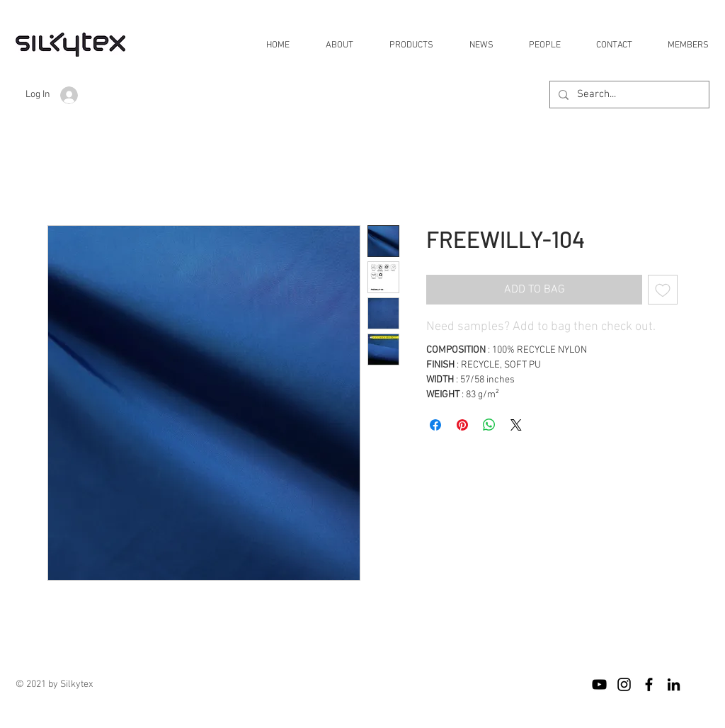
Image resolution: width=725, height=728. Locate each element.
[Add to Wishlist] (663, 290)
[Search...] (628, 95)
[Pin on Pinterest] (462, 425)
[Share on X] (516, 425)
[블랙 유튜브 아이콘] (599, 684)
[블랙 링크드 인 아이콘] (674, 684)
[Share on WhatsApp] (489, 425)
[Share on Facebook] (435, 425)
